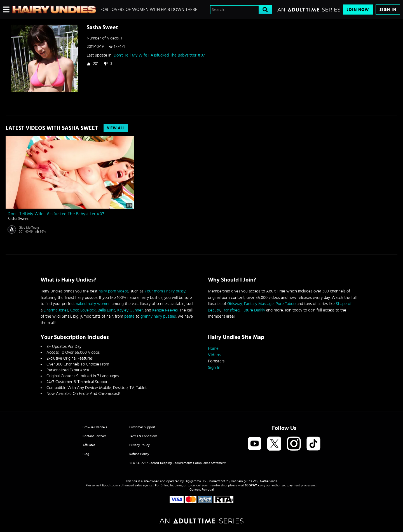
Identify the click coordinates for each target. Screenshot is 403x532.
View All (116, 128)
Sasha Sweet (18, 219)
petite (129, 316)
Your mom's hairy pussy (165, 291)
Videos (214, 355)
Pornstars (216, 361)
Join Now (358, 10)
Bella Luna (106, 310)
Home (213, 349)
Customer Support (142, 427)
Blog (86, 454)
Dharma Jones (56, 310)
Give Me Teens (29, 228)
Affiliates (89, 445)
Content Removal (202, 489)
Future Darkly (253, 310)
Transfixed (231, 310)
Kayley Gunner (130, 310)
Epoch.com (110, 485)
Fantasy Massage (259, 304)
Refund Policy (139, 454)
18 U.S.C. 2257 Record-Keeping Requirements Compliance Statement (177, 463)
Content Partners (94, 436)
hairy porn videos (113, 291)
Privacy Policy (140, 445)
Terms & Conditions (143, 436)
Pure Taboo (286, 304)
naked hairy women (93, 304)
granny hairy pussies (158, 316)
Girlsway (235, 304)
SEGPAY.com (255, 485)
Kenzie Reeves (165, 310)
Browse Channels (95, 427)
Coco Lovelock (83, 310)
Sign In (388, 10)
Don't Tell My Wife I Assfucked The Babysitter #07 (159, 55)
